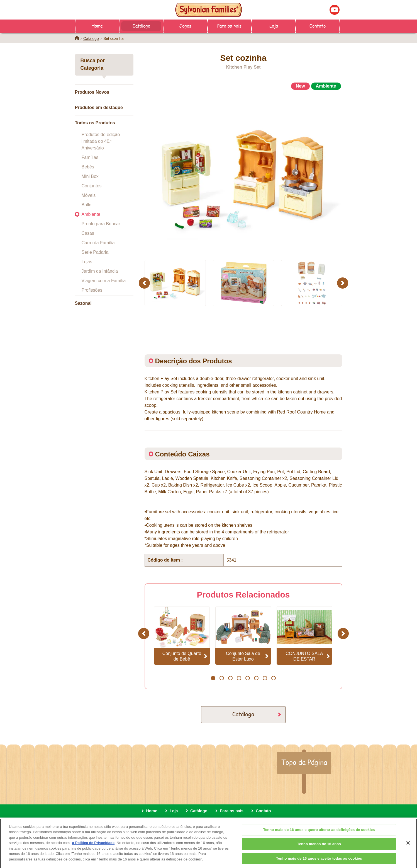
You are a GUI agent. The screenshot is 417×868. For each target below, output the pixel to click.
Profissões (92, 290)
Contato (318, 26)
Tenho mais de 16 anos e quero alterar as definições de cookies (319, 836)
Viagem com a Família (104, 281)
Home (97, 26)
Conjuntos (92, 186)
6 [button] (256, 678)
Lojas (87, 262)
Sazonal (83, 303)
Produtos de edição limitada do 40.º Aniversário (101, 141)
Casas (88, 233)
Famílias (90, 157)
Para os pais (229, 26)
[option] (243, 172)
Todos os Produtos (95, 123)
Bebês (88, 167)
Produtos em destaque (99, 107)
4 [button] (239, 678)
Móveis (89, 195)
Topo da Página (304, 762)
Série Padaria (95, 252)
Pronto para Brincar (101, 224)
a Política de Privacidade (93, 849)
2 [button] (222, 678)
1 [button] (213, 678)
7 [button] (265, 678)
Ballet (87, 205)
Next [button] (343, 283)
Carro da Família (98, 243)
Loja (274, 26)
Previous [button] (145, 283)
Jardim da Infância (100, 271)
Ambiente (91, 214)
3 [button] (230, 678)
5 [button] (247, 678)
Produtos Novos (92, 92)
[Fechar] (408, 849)
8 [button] (273, 678)
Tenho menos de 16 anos (319, 850)
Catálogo (141, 26)
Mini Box (90, 176)
